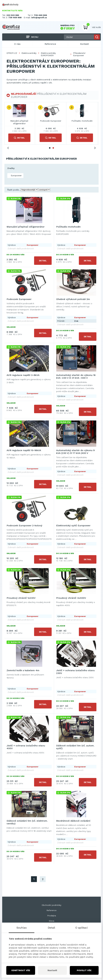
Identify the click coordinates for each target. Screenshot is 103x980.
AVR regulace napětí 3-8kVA (23, 375)
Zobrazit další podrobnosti (21, 248)
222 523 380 (13, 15)
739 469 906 (40, 15)
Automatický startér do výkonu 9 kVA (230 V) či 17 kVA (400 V (75, 452)
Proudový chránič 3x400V (71, 598)
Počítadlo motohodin (83, 121)
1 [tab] (50, 148)
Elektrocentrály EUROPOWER (48, 54)
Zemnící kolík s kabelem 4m (23, 670)
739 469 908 (15, 17)
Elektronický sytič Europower (73, 525)
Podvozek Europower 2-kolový (24, 525)
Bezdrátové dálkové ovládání (73, 821)
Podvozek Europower (51, 121)
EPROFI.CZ (12, 53)
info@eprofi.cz (39, 17)
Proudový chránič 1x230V (21, 598)
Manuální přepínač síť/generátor (20, 122)
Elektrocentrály (29, 53)
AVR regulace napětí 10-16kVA (24, 450)
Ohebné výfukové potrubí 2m (73, 299)
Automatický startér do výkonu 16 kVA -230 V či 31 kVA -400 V (76, 376)
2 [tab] (53, 148)
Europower (16, 175)
